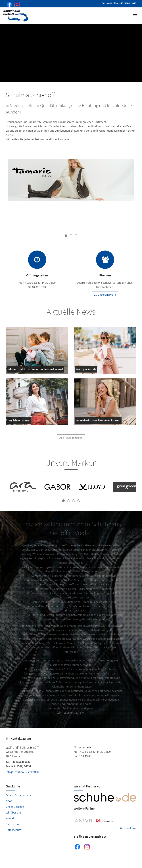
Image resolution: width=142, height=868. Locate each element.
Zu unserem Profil (105, 295)
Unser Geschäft (15, 807)
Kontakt (11, 818)
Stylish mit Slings (19, 421)
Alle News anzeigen (71, 440)
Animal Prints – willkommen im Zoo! (98, 421)
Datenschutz (13, 830)
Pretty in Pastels (86, 370)
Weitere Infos (128, 828)
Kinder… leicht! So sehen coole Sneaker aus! (36, 370)
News (9, 801)
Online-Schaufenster (18, 795)
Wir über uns (14, 812)
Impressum (13, 824)
